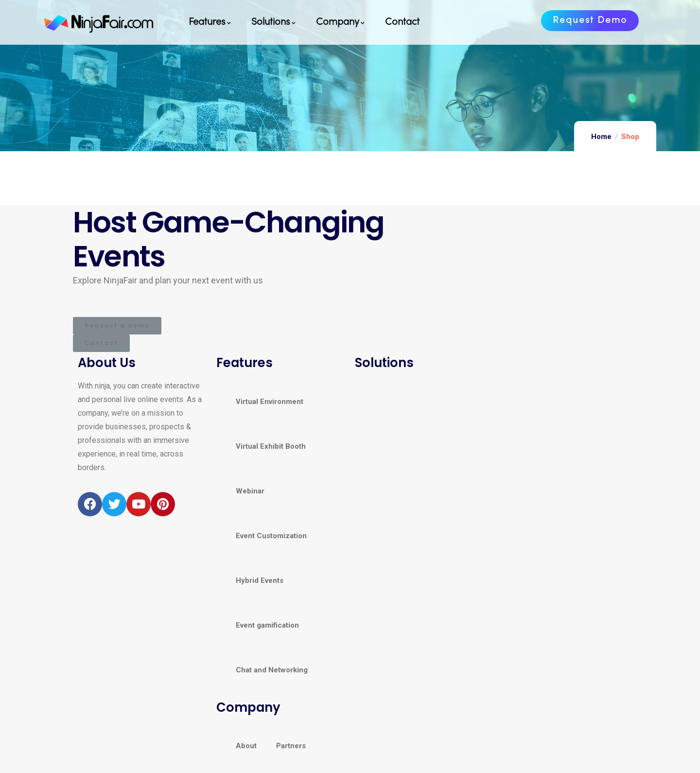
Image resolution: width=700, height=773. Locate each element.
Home (601, 137)
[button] (590, 21)
